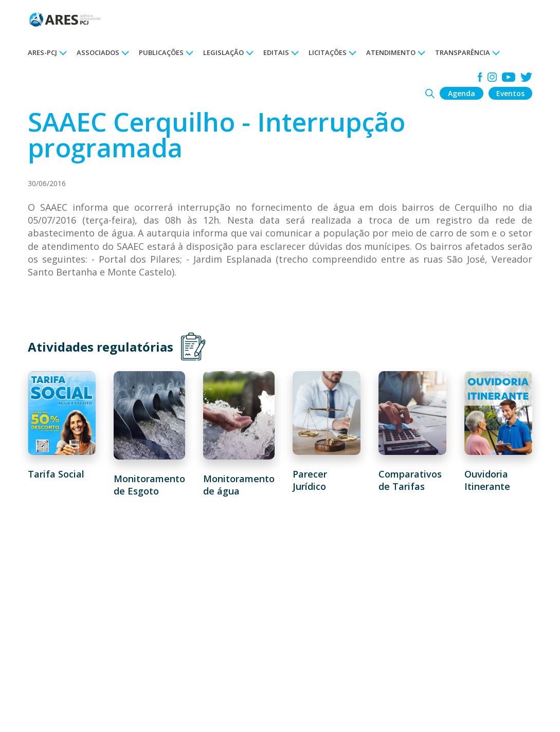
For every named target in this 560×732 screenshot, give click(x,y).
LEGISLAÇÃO (223, 52)
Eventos (510, 93)
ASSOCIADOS (98, 52)
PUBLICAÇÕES (161, 52)
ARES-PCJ (42, 52)
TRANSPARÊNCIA (463, 52)
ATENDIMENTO (391, 52)
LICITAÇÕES (328, 52)
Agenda (462, 93)
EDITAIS (276, 52)
